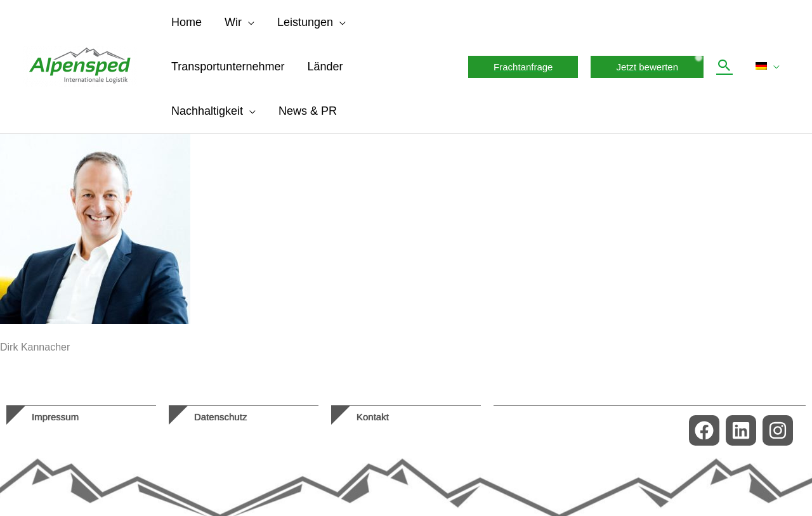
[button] (523, 67)
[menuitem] (768, 67)
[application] (248, 22)
